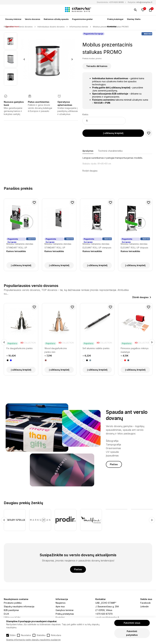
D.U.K (6, 614)
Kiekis (85, 114)
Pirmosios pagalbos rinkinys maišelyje (135, 350)
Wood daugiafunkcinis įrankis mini (56, 350)
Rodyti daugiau (90, 171)
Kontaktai (112, 26)
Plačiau (114, 464)
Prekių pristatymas (65, 614)
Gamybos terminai (65, 610)
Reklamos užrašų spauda (56, 19)
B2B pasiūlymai (11, 610)
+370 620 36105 (116, 2)
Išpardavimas (12, 26)
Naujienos (61, 603)
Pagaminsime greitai (82, 19)
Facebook (145, 603)
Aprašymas (88, 151)
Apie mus (60, 606)
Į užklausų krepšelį (113, 133)
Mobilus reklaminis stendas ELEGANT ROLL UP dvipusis (134, 246)
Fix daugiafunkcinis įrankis (19, 348)
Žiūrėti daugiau (140, 297)
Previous (24, 59)
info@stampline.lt (144, 2)
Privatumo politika (13, 603)
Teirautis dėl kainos (97, 66)
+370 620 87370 (104, 614)
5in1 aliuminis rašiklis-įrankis (96, 348)
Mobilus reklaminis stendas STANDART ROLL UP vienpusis (58, 246)
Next (72, 59)
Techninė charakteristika (110, 151)
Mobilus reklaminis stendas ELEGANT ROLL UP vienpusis (97, 246)
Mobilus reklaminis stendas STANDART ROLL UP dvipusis (20, 246)
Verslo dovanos (33, 19)
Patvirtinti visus (132, 623)
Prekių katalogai (115, 19)
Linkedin (144, 606)
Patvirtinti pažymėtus (132, 633)
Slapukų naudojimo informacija (19, 606)
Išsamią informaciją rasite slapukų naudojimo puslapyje (33, 640)
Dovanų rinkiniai (13, 19)
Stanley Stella (134, 19)
